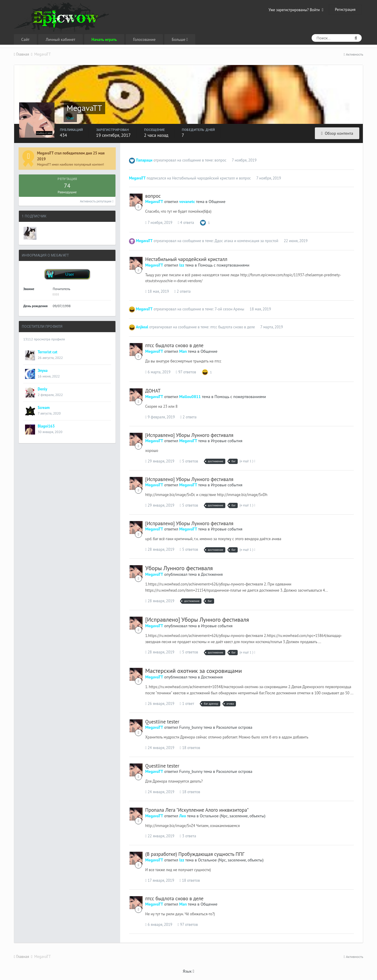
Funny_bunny (191, 727)
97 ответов (186, 372)
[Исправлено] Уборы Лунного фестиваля (189, 435)
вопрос (220, 160)
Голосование (144, 39)
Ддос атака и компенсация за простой (246, 241)
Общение (217, 202)
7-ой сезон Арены (229, 309)
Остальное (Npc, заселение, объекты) (233, 816)
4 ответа (186, 223)
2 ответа (182, 291)
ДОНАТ (153, 391)
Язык (189, 971)
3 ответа (188, 836)
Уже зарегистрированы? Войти (296, 10)
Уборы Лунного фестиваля (179, 568)
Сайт (25, 39)
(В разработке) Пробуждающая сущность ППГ (195, 854)
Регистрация (345, 10)
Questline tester (162, 722)
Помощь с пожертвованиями (224, 265)
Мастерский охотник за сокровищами (194, 671)
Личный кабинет (60, 39)
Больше (180, 39)
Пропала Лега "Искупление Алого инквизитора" (197, 810)
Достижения (212, 574)
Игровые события (227, 441)
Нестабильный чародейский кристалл (203, 178)
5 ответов (189, 461)
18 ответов (190, 748)
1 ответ (187, 704)
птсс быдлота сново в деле (233, 327)
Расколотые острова (234, 727)
